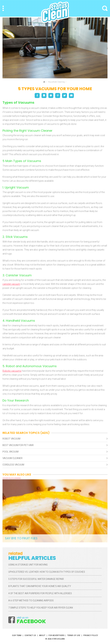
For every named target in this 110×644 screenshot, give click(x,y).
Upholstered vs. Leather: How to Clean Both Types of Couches (47, 572)
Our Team (17, 635)
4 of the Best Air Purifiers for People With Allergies (40, 593)
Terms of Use (74, 635)
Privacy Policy (91, 635)
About (42, 635)
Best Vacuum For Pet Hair (18, 445)
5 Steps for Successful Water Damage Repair (36, 579)
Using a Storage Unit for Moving (28, 565)
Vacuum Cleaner (12, 458)
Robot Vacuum (11, 439)
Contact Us (30, 635)
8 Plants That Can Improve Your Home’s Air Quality (40, 586)
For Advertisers (56, 635)
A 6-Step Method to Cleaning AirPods (31, 600)
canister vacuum (11, 284)
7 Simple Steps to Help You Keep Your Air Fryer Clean (41, 608)
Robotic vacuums (12, 371)
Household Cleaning (56, 82)
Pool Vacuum (10, 452)
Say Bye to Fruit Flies (21, 538)
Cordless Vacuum (13, 465)
